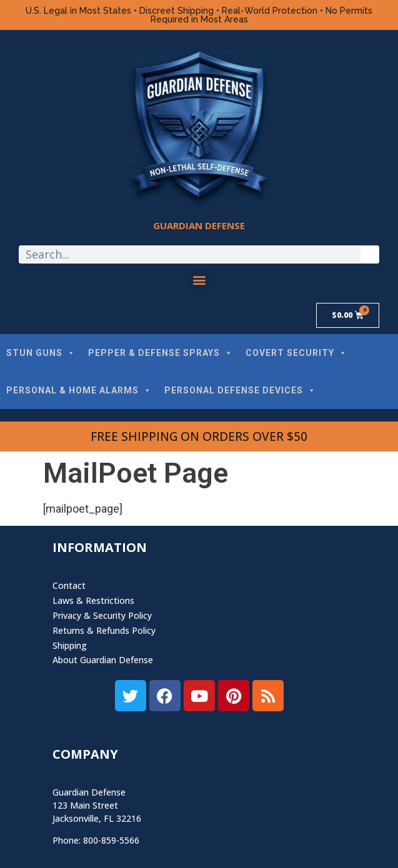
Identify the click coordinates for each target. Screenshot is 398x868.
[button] (199, 280)
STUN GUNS (41, 353)
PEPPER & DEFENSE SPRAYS (161, 353)
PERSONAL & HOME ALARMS (79, 390)
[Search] (370, 254)
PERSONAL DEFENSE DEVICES (240, 390)
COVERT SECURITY (296, 353)
